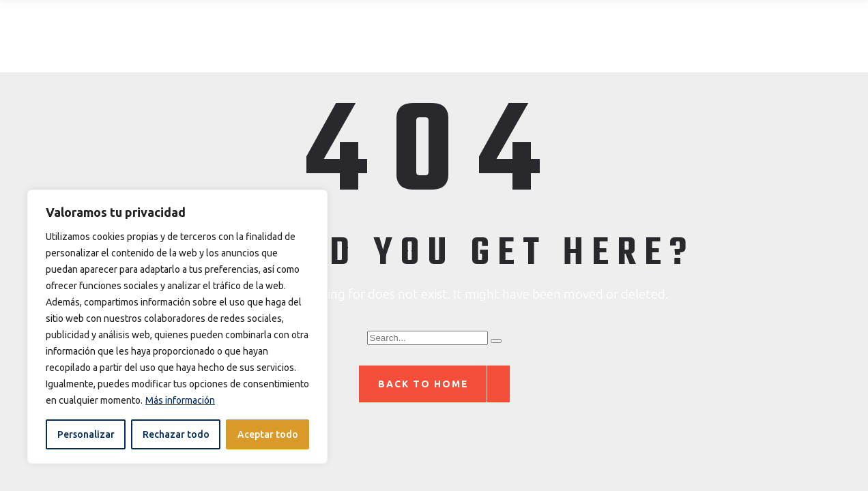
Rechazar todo (176, 434)
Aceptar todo (268, 434)
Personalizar (86, 434)
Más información (180, 400)
